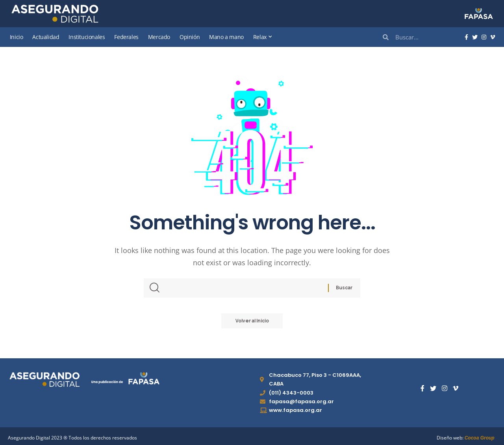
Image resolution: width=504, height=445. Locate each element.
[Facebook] (466, 37)
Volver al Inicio (252, 321)
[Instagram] (484, 37)
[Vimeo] (493, 37)
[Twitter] (475, 37)
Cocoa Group (480, 438)
